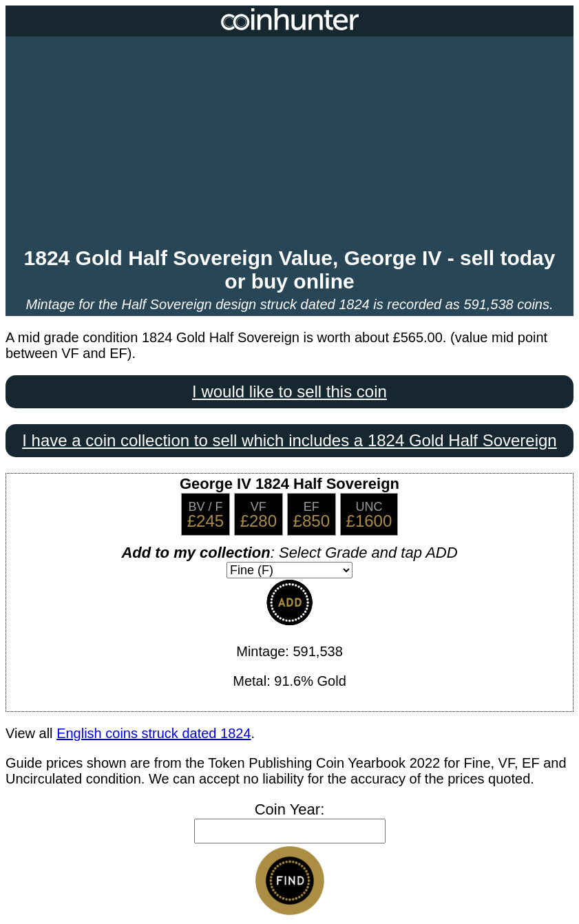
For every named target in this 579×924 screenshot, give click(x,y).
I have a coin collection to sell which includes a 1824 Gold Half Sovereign (289, 440)
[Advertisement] (289, 143)
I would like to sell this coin (289, 391)
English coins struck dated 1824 (154, 733)
